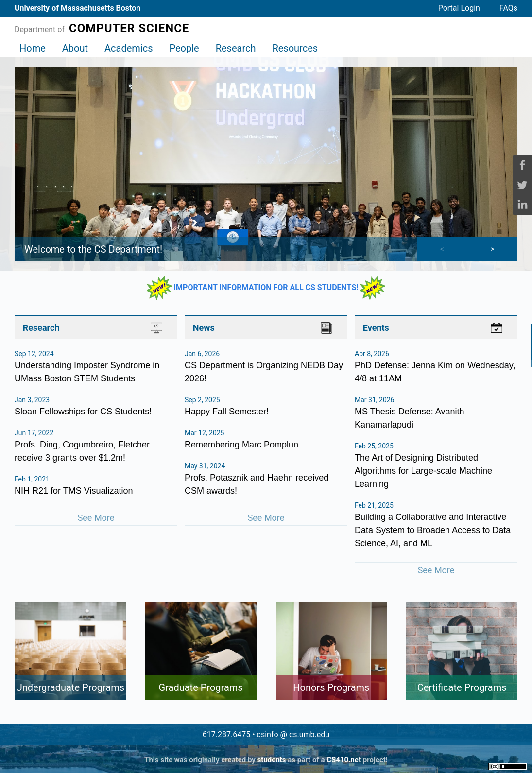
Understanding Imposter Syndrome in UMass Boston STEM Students (87, 372)
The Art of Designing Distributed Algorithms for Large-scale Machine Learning (423, 471)
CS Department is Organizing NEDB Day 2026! (264, 372)
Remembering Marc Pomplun (241, 445)
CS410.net (344, 760)
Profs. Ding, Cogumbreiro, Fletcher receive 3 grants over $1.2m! (82, 451)
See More (96, 518)
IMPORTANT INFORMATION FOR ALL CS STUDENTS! (266, 287)
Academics (129, 48)
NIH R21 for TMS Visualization (74, 491)
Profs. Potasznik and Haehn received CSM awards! (257, 484)
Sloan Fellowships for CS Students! (83, 412)
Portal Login (459, 8)
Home (33, 48)
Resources (295, 48)
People (184, 48)
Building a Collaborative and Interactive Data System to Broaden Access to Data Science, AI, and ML (433, 530)
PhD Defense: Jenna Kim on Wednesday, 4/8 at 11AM (435, 372)
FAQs (508, 8)
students (272, 760)
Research (236, 48)
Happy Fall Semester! (227, 412)
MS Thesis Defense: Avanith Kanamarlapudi (409, 418)
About (75, 48)
